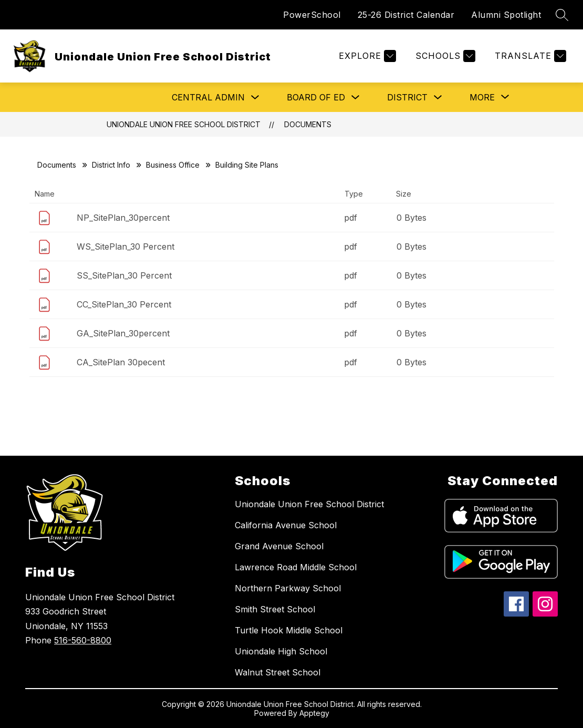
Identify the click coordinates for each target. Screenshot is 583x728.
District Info (111, 165)
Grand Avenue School (279, 546)
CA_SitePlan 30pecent (121, 362)
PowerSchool (312, 15)
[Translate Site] (529, 56)
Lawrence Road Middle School (296, 567)
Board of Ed (316, 97)
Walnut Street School (278, 672)
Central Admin (208, 97)
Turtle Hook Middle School (289, 630)
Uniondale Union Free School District (184, 124)
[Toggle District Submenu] (438, 98)
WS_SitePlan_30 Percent (126, 247)
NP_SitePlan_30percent (123, 218)
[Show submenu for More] (482, 97)
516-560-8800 (83, 640)
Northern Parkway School (288, 588)
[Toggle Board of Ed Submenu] (356, 98)
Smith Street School (275, 609)
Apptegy (314, 713)
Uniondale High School (281, 651)
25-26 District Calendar (406, 15)
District (407, 97)
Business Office (173, 165)
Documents (308, 124)
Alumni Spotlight (506, 15)
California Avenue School (286, 525)
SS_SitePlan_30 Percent (124, 275)
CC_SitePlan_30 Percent (124, 304)
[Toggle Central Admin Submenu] (255, 98)
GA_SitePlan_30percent (123, 333)
